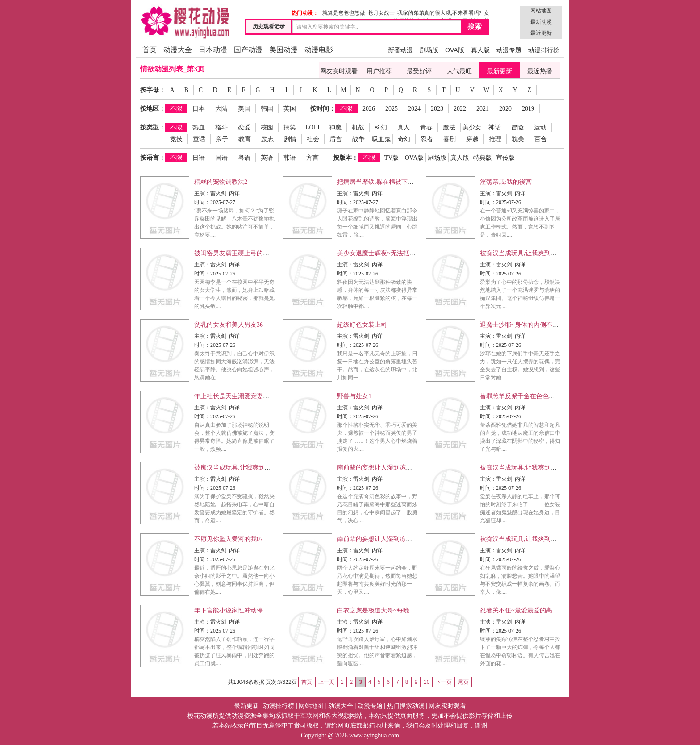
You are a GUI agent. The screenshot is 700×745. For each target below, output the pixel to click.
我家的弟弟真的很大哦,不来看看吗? (439, 13)
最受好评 (419, 71)
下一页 (444, 682)
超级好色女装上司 (362, 325)
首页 (150, 50)
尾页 (463, 682)
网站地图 (541, 11)
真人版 (480, 50)
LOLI (312, 127)
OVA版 (455, 50)
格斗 (221, 127)
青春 (426, 127)
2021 (483, 109)
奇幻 (404, 139)
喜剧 (450, 139)
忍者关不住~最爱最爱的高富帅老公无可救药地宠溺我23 (557, 610)
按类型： (153, 127)
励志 (267, 139)
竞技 (176, 139)
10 (427, 682)
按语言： (153, 158)
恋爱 (244, 127)
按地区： (153, 109)
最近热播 (540, 71)
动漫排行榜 (544, 50)
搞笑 (290, 127)
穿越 (472, 139)
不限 (176, 109)
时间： (202, 202)
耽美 (518, 139)
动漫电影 (319, 50)
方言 (312, 158)
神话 (495, 127)
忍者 (427, 139)
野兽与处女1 (354, 396)
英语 (267, 158)
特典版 (483, 158)
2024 (414, 109)
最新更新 (500, 71)
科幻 (381, 127)
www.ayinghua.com (374, 735)
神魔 (335, 127)
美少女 (472, 127)
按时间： (323, 109)
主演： (202, 193)
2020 (505, 109)
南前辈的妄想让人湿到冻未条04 (381, 539)
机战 (358, 127)
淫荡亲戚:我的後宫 (506, 182)
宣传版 (505, 158)
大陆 (221, 109)
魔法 (449, 127)
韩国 (267, 109)
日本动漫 (213, 50)
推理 (495, 139)
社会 (313, 139)
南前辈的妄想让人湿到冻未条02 (381, 468)
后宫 (336, 139)
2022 (460, 109)
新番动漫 (400, 50)
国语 (221, 158)
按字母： (153, 90)
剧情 (290, 139)
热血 (199, 127)
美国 (244, 109)
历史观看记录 (269, 26)
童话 (199, 139)
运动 (540, 127)
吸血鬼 (381, 139)
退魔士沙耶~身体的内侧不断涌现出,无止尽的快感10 (551, 325)
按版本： (346, 158)
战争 (358, 139)
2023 (437, 109)
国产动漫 (248, 50)
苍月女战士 (381, 13)
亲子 (222, 139)
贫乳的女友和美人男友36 (229, 325)
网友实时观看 (339, 71)
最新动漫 (541, 22)
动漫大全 (178, 50)
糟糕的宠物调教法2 (221, 182)
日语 (199, 158)
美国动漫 (283, 50)
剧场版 (429, 50)
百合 (541, 139)
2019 (528, 109)
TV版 (392, 158)
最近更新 (541, 33)
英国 (290, 109)
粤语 (244, 158)
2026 (369, 109)
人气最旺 (459, 71)
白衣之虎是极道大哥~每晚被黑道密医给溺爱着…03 (408, 610)
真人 (404, 127)
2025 (392, 109)
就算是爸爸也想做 (344, 13)
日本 (199, 109)
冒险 (517, 127)
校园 (267, 127)
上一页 (326, 682)
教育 (245, 139)
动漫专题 (509, 50)
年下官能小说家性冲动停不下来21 (241, 610)
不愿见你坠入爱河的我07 (229, 539)
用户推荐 (379, 71)
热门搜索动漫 (406, 706)
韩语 (290, 158)
